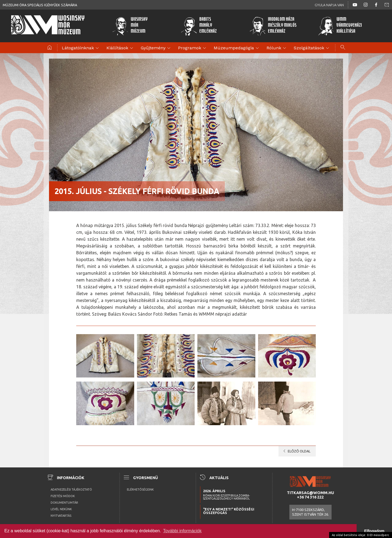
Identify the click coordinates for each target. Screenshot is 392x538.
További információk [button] (182, 531)
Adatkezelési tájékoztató (71, 489)
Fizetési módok (63, 496)
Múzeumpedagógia (237, 48)
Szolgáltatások (312, 48)
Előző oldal (296, 451)
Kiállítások (121, 48)
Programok (193, 48)
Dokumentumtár (64, 503)
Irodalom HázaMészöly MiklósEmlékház (273, 26)
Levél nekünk (61, 509)
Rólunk (277, 48)
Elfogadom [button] (374, 531)
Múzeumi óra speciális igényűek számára (40, 5)
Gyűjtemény (156, 48)
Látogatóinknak (81, 48)
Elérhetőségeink (140, 489)
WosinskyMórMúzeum (130, 26)
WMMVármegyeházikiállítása (340, 26)
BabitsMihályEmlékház (199, 26)
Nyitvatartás (61, 516)
